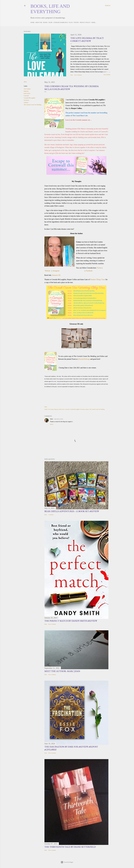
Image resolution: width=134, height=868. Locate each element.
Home (32, 23)
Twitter (99, 268)
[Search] (108, 6)
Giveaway (26, 100)
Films (50, 23)
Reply (52, 424)
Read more (107, 75)
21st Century (27, 89)
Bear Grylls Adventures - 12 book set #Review (72, 511)
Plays (71, 23)
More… (94, 23)
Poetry (76, 23)
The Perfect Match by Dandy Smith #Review (71, 621)
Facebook (89, 271)
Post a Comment (78, 75)
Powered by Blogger (67, 862)
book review (27, 93)
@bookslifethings (84, 359)
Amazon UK (56, 275)
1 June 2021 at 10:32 (58, 419)
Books (45, 23)
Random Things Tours (98, 279)
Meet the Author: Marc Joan (62, 671)
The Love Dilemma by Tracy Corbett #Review (87, 39)
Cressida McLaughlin (29, 98)
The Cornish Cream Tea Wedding (33, 105)
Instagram (56, 271)
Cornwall (26, 96)
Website (48, 271)
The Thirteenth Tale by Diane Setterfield (70, 847)
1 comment (51, 515)
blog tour (26, 91)
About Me (39, 23)
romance (26, 102)
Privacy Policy (85, 23)
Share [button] (72, 75)
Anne (51, 419)
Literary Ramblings (61, 23)
